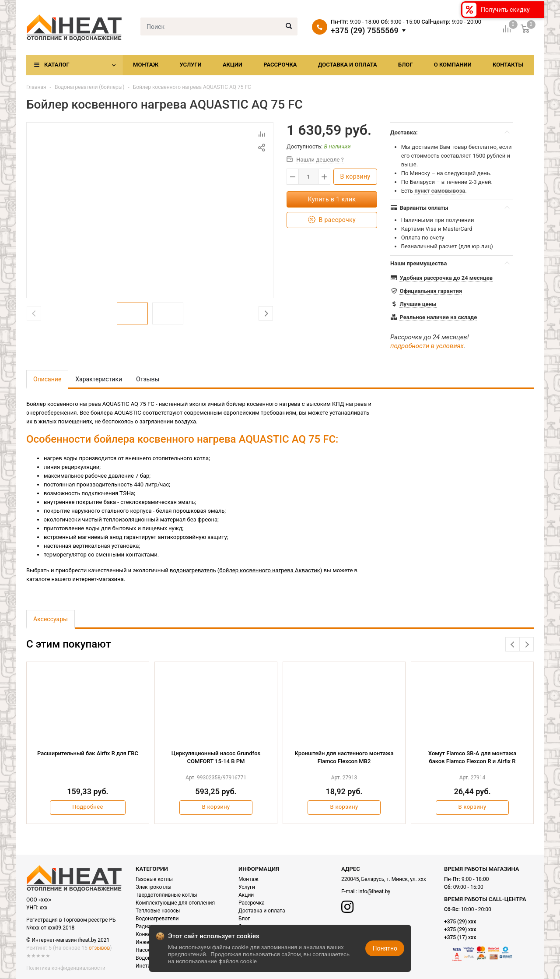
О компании (453, 65)
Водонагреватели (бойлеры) (89, 87)
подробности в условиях (427, 346)
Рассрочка (280, 65)
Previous (513, 644)
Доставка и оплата (348, 65)
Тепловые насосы (158, 911)
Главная (36, 87)
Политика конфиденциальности (66, 968)
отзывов (99, 948)
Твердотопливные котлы (166, 895)
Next (266, 313)
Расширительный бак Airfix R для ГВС (88, 753)
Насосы (145, 950)
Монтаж (146, 65)
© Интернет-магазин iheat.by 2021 (68, 940)
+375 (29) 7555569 (365, 31)
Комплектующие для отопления (175, 903)
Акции (233, 65)
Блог (406, 65)
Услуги (190, 65)
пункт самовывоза (440, 191)
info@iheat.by (374, 891)
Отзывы (148, 379)
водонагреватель (193, 570)
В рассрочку (332, 220)
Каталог (57, 65)
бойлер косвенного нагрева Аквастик (269, 570)
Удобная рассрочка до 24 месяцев (446, 278)
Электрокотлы (154, 887)
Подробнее (88, 807)
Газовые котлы (154, 879)
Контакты (508, 65)
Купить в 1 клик (332, 199)
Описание (47, 379)
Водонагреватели (157, 919)
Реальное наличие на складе (438, 317)
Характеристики (99, 379)
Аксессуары (51, 619)
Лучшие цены (418, 304)
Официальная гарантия (431, 291)
